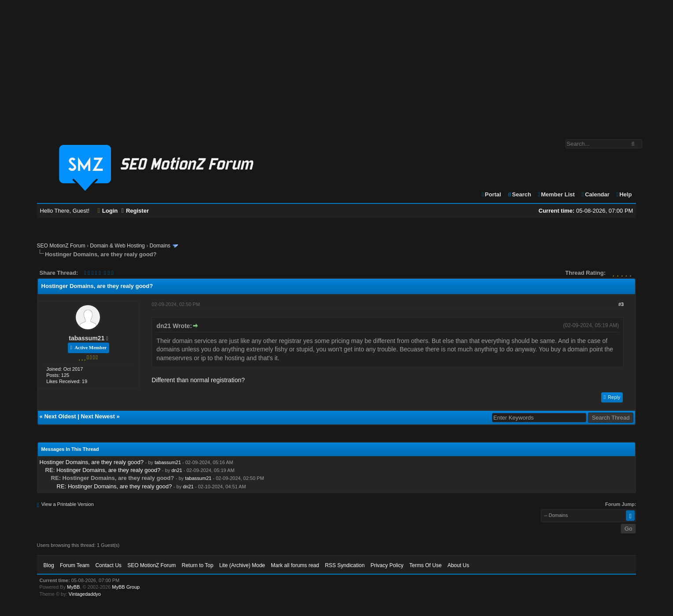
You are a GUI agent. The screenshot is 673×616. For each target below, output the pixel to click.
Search (519, 194)
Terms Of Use (425, 565)
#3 (621, 304)
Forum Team (75, 565)
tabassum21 (87, 338)
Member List (556, 194)
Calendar (595, 194)
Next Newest (98, 416)
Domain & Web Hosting (117, 246)
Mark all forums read (295, 565)
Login (108, 211)
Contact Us (108, 565)
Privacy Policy (387, 565)
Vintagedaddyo (85, 594)
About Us (458, 565)
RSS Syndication (345, 565)
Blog (49, 565)
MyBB (73, 587)
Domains (160, 246)
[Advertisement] (336, 65)
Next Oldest (60, 416)
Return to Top (198, 565)
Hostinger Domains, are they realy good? (92, 462)
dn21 (177, 470)
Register (135, 211)
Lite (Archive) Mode (242, 565)
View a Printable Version (68, 504)
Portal (491, 194)
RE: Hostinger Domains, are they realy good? (103, 470)
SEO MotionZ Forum (61, 246)
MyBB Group (126, 587)
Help (623, 194)
